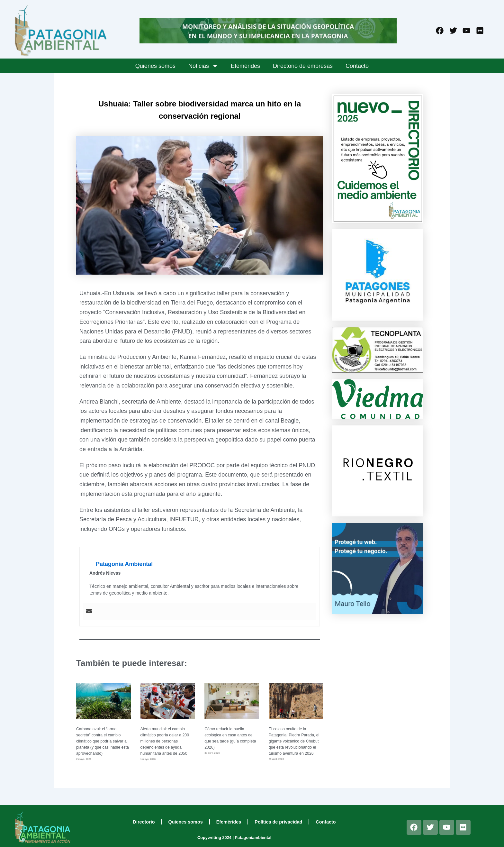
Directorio (144, 822)
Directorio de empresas (303, 66)
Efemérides (245, 66)
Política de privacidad (278, 822)
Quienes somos (155, 66)
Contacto (357, 66)
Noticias (203, 66)
